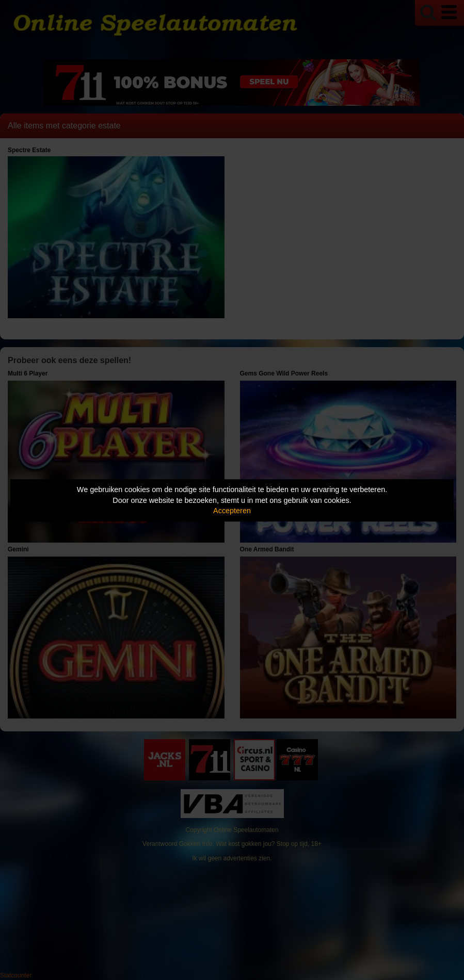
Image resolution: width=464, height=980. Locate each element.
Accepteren (232, 511)
